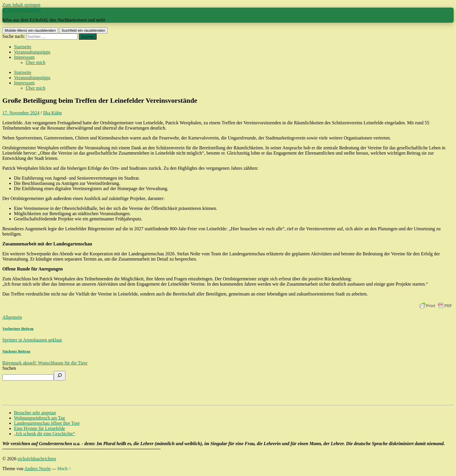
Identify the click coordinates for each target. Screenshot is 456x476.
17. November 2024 (21, 113)
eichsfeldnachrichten (22, 10)
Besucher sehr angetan (35, 413)
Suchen (9, 368)
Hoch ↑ (64, 469)
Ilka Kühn (52, 113)
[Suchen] (60, 376)
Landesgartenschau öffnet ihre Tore (47, 423)
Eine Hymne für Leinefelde (39, 428)
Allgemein (12, 317)
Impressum (24, 57)
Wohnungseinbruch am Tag (39, 418)
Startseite (23, 47)
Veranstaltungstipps (32, 52)
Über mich (35, 62)
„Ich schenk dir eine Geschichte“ (45, 434)
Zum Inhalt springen (21, 5)
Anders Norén (38, 469)
